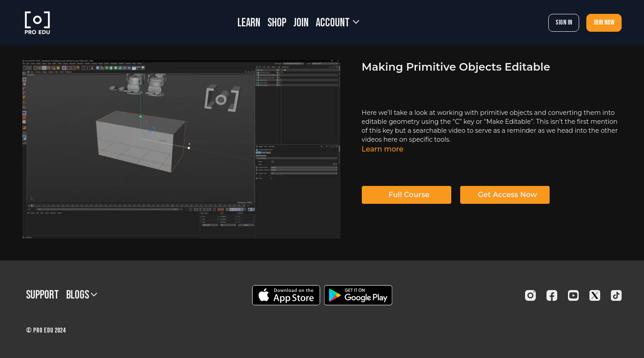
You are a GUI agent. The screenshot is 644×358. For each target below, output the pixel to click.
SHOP (277, 23)
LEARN (249, 23)
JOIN (301, 23)
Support (42, 295)
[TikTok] (616, 295)
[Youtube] (573, 295)
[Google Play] (358, 295)
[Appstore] (286, 295)
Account (337, 23)
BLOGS (82, 295)
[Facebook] (552, 295)
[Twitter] (595, 295)
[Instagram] (530, 295)
